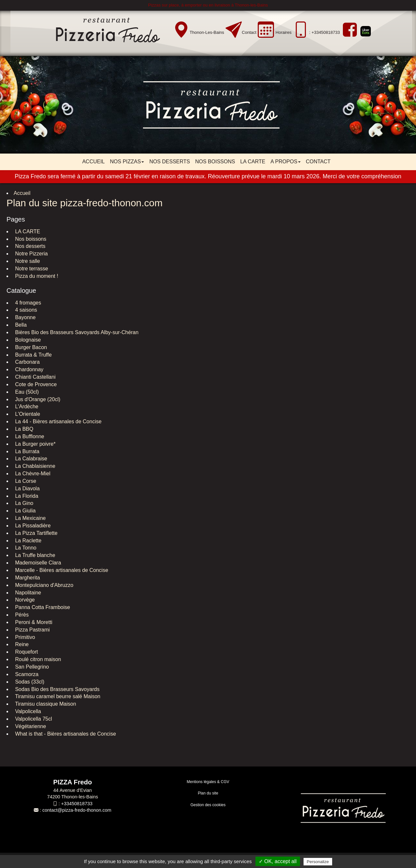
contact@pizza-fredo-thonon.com (77, 810)
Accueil (93, 162)
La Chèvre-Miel (32, 474)
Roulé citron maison (37, 659)
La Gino (23, 503)
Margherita (27, 578)
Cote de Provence (35, 384)
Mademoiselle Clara (37, 563)
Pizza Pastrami (32, 630)
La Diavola (27, 488)
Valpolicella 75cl (33, 719)
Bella (20, 325)
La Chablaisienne (34, 466)
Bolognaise (27, 340)
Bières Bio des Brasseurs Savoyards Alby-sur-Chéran (76, 332)
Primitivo (24, 637)
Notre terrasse (31, 269)
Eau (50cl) (26, 392)
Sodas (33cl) (29, 682)
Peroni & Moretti (33, 622)
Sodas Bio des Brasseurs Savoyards (57, 689)
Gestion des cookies (208, 805)
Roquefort (26, 652)
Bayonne (25, 317)
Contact (249, 32)
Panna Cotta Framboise (42, 607)
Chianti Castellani (35, 377)
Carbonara (27, 362)
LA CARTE (253, 162)
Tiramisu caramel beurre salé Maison (57, 696)
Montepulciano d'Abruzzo (44, 585)
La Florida (26, 496)
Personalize (318, 862)
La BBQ (23, 429)
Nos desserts (169, 162)
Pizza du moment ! (36, 276)
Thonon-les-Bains (207, 32)
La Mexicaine (30, 518)
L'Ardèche (26, 407)
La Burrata (26, 451)
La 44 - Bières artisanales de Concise (58, 421)
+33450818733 (77, 804)
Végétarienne (30, 726)
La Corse (25, 481)
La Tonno (25, 548)
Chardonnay (29, 369)
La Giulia (25, 511)
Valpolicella (27, 711)
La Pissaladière (32, 526)
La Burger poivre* (35, 444)
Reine (21, 644)
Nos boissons (215, 162)
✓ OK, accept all (278, 861)
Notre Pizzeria (31, 254)
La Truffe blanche (34, 555)
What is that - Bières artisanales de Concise (65, 734)
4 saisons (25, 310)
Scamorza (26, 674)
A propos (286, 162)
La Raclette (27, 541)
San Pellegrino (31, 667)
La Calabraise (30, 459)
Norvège (24, 600)
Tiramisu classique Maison (45, 704)
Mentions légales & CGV (208, 782)
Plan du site (208, 793)
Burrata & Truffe (33, 355)
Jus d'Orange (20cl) (37, 399)
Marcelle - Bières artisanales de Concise (61, 570)
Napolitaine (27, 593)
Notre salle (27, 261)
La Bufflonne (29, 436)
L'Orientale (27, 414)
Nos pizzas (127, 162)
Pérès (21, 615)
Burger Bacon (30, 347)
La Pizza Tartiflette (36, 533)
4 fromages (27, 303)
